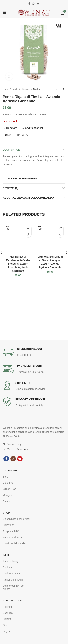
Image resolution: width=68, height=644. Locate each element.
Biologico (8, 483)
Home (6, 89)
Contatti (7, 619)
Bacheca (8, 613)
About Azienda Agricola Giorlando (28, 198)
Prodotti (16, 89)
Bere (5, 477)
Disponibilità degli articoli (17, 519)
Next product (63, 89)
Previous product (56, 89)
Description (11, 150)
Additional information (20, 178)
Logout (7, 631)
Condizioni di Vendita (15, 544)
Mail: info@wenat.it (17, 449)
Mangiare (8, 495)
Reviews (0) (11, 188)
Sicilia (36, 89)
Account (7, 607)
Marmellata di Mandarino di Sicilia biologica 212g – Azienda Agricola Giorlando (18, 264)
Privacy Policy (11, 561)
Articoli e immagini (13, 580)
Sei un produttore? (13, 537)
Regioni (26, 89)
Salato (6, 501)
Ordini (6, 625)
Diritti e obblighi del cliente (13, 587)
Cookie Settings (12, 574)
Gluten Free (9, 489)
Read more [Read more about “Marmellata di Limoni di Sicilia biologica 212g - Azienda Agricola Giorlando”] (60, 234)
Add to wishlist (34, 128)
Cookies (7, 567)
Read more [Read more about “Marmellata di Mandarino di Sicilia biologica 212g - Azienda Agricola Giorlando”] (28, 234)
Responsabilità (11, 531)
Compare (12, 128)
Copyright (8, 525)
